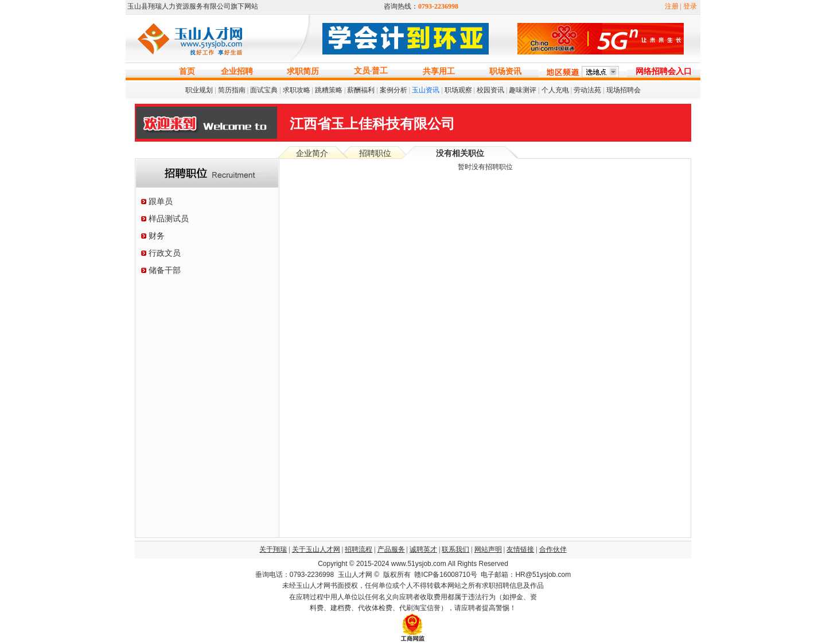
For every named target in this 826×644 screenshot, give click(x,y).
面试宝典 (264, 90)
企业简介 (312, 153)
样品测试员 (169, 219)
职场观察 (458, 90)
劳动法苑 (587, 90)
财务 (157, 236)
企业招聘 (237, 71)
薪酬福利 (361, 90)
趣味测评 (523, 90)
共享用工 (439, 71)
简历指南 (232, 90)
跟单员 (161, 202)
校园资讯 (490, 90)
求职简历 (303, 71)
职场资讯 (505, 71)
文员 (362, 71)
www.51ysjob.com (419, 564)
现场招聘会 (624, 90)
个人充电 (555, 90)
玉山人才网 (355, 575)
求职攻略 (297, 90)
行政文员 (165, 253)
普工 (380, 71)
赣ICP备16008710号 (445, 575)
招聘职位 (375, 153)
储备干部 (165, 270)
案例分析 (393, 90)
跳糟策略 (329, 90)
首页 (187, 71)
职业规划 (199, 90)
